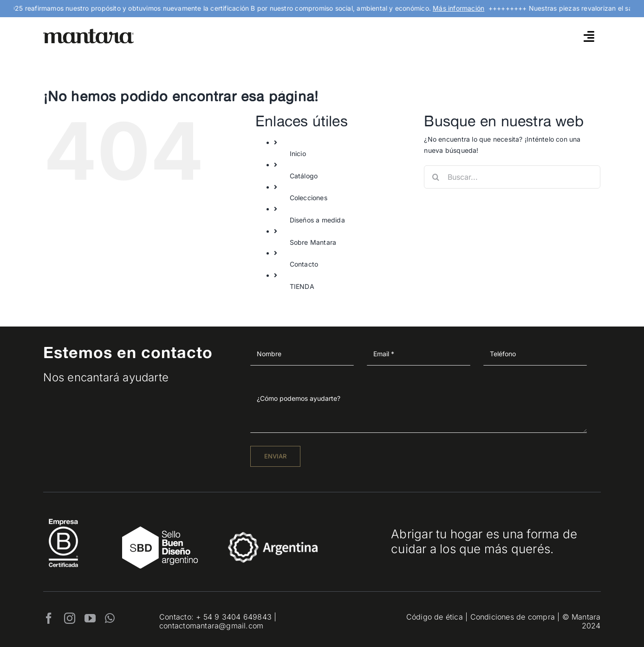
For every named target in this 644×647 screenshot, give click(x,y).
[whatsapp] (110, 618)
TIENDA (302, 286)
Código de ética (435, 617)
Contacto (304, 264)
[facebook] (49, 618)
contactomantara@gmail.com (211, 626)
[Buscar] (436, 177)
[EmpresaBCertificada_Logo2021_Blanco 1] (63, 516)
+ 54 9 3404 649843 (234, 617)
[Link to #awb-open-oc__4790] (589, 36)
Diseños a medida (317, 220)
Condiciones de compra (513, 617)
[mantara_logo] (89, 32)
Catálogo (304, 176)
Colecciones (309, 198)
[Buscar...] (512, 177)
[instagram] (70, 618)
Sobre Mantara (313, 242)
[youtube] (90, 618)
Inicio (298, 154)
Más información (466, 8)
